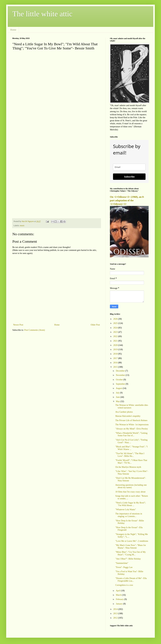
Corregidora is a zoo (124, 585)
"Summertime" (122, 563)
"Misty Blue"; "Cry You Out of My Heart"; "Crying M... (131, 553)
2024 (116, 328)
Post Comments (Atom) (35, 330)
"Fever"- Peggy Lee (124, 567)
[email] (129, 167)
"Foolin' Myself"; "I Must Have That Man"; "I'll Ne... (131, 462)
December (121, 371)
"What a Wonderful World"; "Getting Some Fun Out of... (131, 434)
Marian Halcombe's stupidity (128, 416)
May (118, 401)
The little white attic (42, 14)
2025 (116, 323)
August (119, 388)
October (120, 380)
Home (13, 30)
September (121, 384)
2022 (116, 336)
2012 (116, 618)
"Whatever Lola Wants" (126, 510)
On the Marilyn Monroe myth (128, 467)
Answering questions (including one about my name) (131, 486)
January (119, 604)
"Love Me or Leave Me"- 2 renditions (132, 541)
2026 (116, 319)
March (119, 595)
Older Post (95, 325)
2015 (116, 367)
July (118, 393)
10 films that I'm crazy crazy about (130, 492)
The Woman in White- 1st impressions (132, 425)
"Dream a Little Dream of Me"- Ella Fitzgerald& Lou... (131, 580)
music (22, 226)
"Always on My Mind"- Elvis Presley (132, 429)
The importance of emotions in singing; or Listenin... (129, 515)
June (118, 397)
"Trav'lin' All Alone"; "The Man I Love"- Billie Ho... (130, 455)
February (120, 599)
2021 (116, 341)
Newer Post (18, 325)
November (121, 375)
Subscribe (129, 177)
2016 (116, 363)
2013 (116, 613)
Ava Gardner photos (124, 412)
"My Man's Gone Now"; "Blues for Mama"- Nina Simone (131, 547)
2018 (116, 354)
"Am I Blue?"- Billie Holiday (128, 559)
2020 (116, 345)
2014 (116, 609)
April (118, 591)
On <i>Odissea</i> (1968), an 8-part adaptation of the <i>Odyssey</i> (127, 200)
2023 (116, 332)
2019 (116, 349)
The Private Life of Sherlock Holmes (131, 420)
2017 (116, 358)
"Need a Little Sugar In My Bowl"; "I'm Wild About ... (131, 504)
